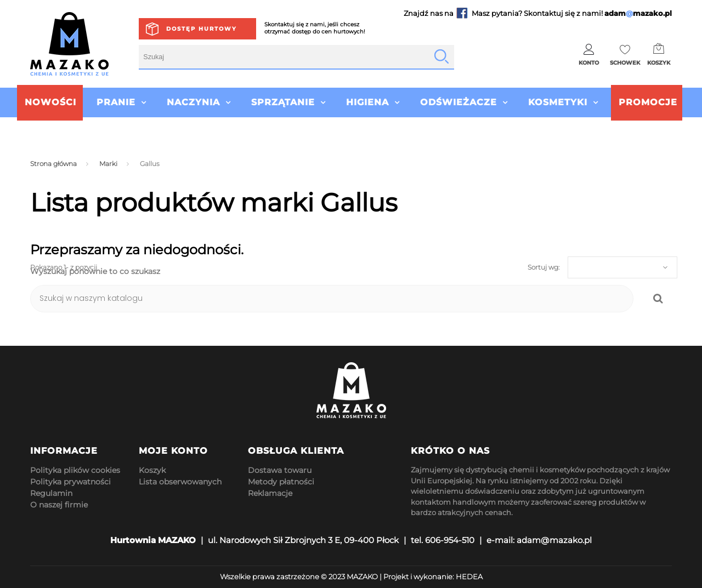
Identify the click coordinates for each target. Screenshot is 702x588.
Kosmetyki (558, 102)
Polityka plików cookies (75, 470)
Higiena (367, 102)
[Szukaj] (332, 299)
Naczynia (193, 102)
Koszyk (152, 470)
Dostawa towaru (280, 470)
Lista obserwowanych (180, 482)
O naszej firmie (59, 505)
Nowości (50, 102)
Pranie (116, 102)
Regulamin (51, 493)
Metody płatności (281, 482)
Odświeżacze (458, 102)
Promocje (648, 102)
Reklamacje (270, 493)
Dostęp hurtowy (202, 29)
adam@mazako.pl (554, 540)
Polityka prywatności (70, 482)
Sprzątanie (283, 102)
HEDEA (469, 576)
